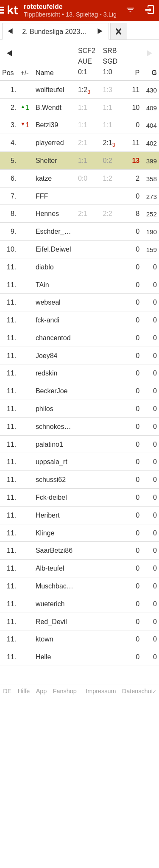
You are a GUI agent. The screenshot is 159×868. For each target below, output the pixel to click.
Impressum (101, 691)
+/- (24, 73)
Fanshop (65, 691)
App (42, 691)
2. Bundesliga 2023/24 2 (57, 32)
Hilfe (24, 691)
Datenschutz (139, 691)
